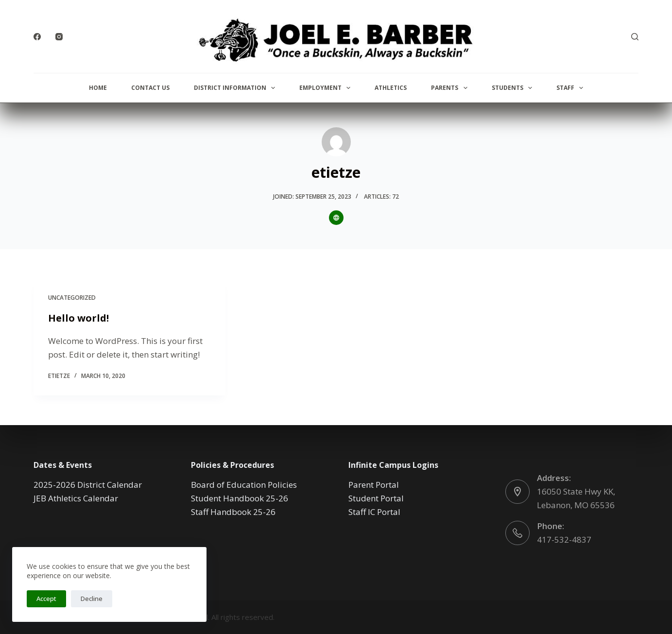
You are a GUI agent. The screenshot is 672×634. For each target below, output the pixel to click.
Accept (46, 599)
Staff (572, 88)
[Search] (635, 37)
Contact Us (150, 88)
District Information (236, 88)
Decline (92, 599)
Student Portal (376, 498)
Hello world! (78, 318)
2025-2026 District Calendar (88, 485)
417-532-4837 (564, 540)
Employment (327, 88)
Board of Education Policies (244, 485)
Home (98, 88)
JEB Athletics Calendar (76, 498)
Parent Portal (374, 485)
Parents (451, 88)
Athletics (391, 88)
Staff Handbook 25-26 (233, 512)
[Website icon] (336, 218)
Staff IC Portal (374, 512)
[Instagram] (59, 37)
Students (514, 88)
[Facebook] (37, 37)
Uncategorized (72, 298)
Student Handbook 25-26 (240, 498)
